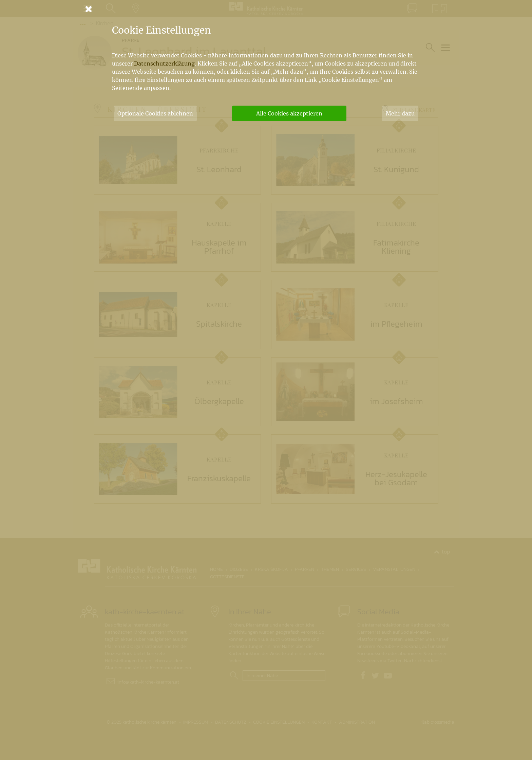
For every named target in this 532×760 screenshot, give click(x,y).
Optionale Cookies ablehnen (155, 113)
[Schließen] (266, 9)
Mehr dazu (400, 113)
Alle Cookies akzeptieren (289, 113)
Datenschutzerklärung (164, 64)
